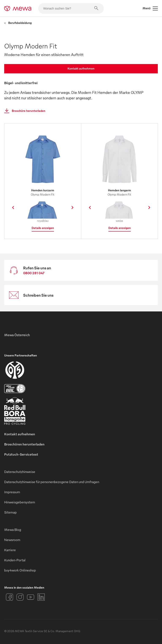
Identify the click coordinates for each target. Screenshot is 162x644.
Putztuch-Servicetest (21, 454)
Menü (150, 8)
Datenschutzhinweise (20, 472)
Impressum (12, 492)
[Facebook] (9, 597)
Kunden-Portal (15, 560)
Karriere (10, 550)
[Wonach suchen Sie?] (71, 8)
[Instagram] (20, 597)
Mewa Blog (13, 530)
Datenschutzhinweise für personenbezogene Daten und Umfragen (52, 482)
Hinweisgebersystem (20, 502)
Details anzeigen (43, 228)
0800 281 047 (34, 273)
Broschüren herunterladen (24, 444)
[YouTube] (31, 597)
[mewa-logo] (18, 8)
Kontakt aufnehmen (81, 68)
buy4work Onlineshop (20, 570)
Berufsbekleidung (18, 23)
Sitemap (10, 512)
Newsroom (12, 540)
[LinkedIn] (41, 597)
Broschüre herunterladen (24, 111)
